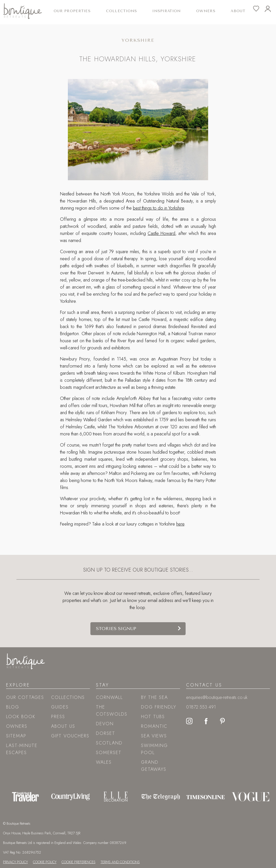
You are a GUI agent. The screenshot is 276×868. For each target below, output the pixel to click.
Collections (68, 697)
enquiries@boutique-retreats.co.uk (217, 697)
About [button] (238, 11)
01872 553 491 (201, 707)
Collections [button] (122, 11)
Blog (13, 707)
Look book (21, 717)
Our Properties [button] (72, 11)
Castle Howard (161, 233)
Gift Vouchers (70, 736)
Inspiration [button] (167, 11)
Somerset (109, 753)
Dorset (106, 733)
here (180, 524)
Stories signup (116, 629)
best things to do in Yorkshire (159, 208)
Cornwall (109, 697)
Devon (105, 724)
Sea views (154, 736)
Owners (206, 11)
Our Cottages (25, 697)
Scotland (109, 743)
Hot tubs (153, 717)
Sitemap (16, 736)
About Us (63, 726)
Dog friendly (159, 707)
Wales (104, 762)
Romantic (154, 726)
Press (58, 717)
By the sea (154, 697)
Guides (60, 707)
